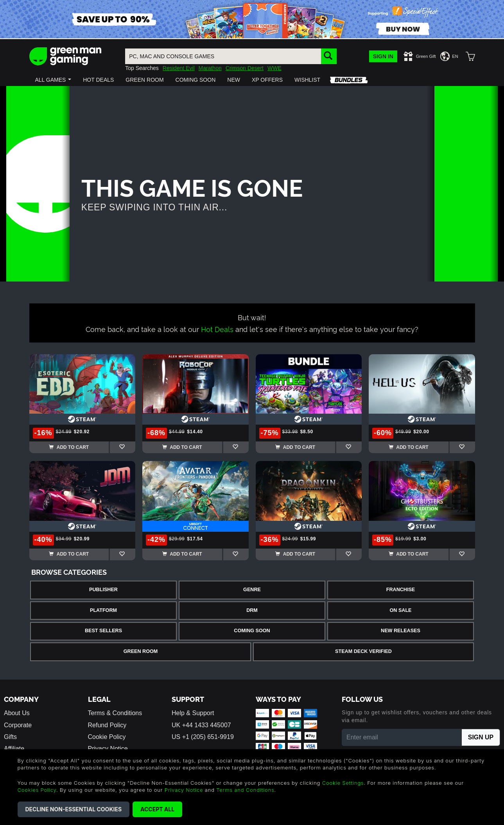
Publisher (103, 590)
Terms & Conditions (115, 713)
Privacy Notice (184, 790)
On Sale (401, 610)
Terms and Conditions (245, 790)
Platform (103, 610)
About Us (17, 713)
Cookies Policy (37, 790)
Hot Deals (217, 329)
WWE (274, 68)
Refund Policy (107, 725)
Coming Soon (252, 631)
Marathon (210, 68)
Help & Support (193, 713)
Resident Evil (179, 68)
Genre (252, 590)
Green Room (141, 651)
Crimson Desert (245, 68)
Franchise (401, 590)
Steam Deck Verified (363, 651)
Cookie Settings (343, 783)
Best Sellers (103, 631)
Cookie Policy (107, 737)
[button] (53, 80)
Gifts (10, 737)
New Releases (401, 631)
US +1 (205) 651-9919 (203, 737)
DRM (252, 610)
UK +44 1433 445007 (201, 725)
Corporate (18, 725)
